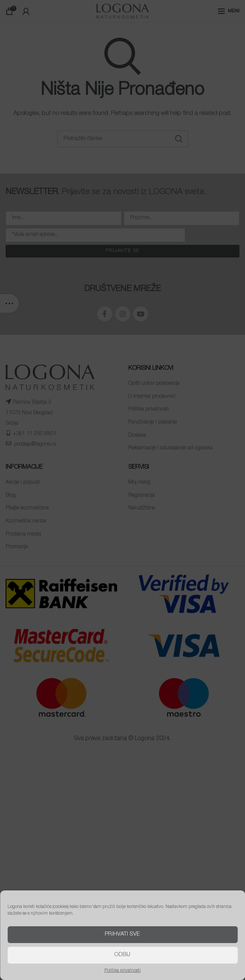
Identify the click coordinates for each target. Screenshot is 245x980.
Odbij (122, 955)
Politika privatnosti (122, 971)
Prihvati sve (122, 934)
